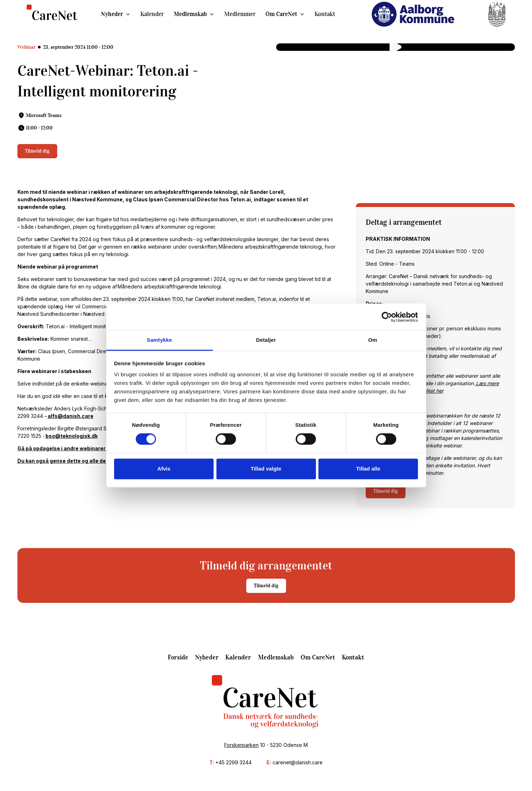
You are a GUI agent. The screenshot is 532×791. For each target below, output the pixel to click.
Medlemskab (190, 14)
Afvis (164, 469)
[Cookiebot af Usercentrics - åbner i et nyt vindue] (387, 317)
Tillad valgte (266, 469)
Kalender (152, 14)
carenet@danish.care (298, 762)
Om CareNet (281, 14)
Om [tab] (373, 340)
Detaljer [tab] (266, 340)
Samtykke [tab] (159, 340)
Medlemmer (240, 14)
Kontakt (325, 14)
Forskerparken (241, 745)
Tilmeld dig (37, 151)
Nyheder (112, 14)
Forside (178, 657)
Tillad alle (368, 469)
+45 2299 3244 (233, 762)
